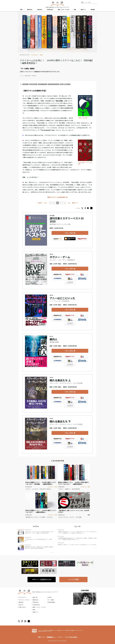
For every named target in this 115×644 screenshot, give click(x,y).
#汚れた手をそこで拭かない (45, 489)
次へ (69, 203)
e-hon (70, 278)
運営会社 (21, 602)
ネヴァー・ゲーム (43, 84)
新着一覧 (35, 597)
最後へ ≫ (75, 203)
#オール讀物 (79, 517)
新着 (21, 10)
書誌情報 (93, 10)
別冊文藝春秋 (51, 602)
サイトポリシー (23, 597)
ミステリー (25, 84)
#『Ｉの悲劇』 (43, 517)
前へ (46, 203)
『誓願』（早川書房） (83, 118)
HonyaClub (82, 278)
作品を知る (40, 10)
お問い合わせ (22, 607)
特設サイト (83, 10)
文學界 (50, 597)
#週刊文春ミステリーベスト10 (32, 517)
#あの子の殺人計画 (76, 489)
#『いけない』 (50, 517)
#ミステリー (28, 489)
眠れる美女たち (33, 84)
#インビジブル (35, 489)
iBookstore (70, 239)
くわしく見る (69, 233)
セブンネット (82, 274)
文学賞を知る (50, 10)
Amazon (58, 274)
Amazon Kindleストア (58, 239)
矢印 (52, 552)
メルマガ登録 (73, 579)
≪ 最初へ (40, 203)
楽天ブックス (70, 274)
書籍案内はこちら (42, 579)
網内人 (62, 84)
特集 (75, 10)
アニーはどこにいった (53, 84)
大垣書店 (70, 283)
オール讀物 (51, 600)
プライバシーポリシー (25, 600)
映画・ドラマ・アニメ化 (64, 10)
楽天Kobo (82, 239)
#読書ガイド (68, 489)
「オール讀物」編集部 (27, 69)
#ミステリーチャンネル (63, 517)
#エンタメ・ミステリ (31, 76)
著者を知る (30, 10)
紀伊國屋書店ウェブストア (58, 278)
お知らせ (21, 605)
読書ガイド (67, 84)
